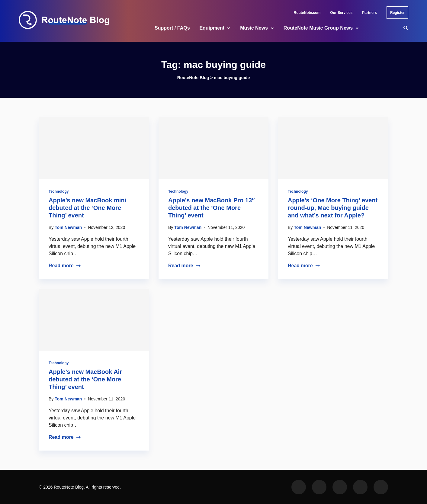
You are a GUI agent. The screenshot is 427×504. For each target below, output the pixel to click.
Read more (65, 266)
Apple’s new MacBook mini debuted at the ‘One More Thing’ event (87, 208)
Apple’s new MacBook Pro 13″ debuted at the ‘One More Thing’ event (212, 208)
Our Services (341, 13)
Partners (369, 13)
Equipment (212, 28)
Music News (254, 28)
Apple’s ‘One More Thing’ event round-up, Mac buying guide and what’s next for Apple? (333, 208)
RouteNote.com (307, 13)
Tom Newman (68, 227)
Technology (59, 191)
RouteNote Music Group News (318, 28)
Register (397, 13)
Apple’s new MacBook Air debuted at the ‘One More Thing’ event (85, 379)
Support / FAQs (172, 28)
